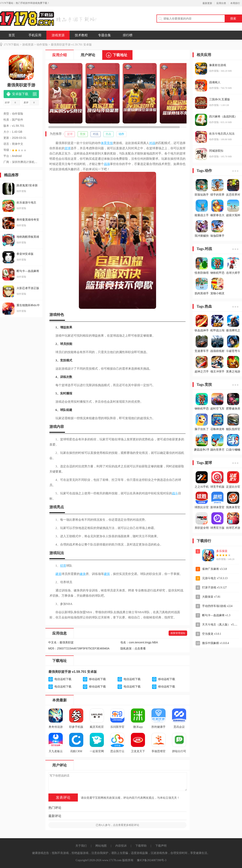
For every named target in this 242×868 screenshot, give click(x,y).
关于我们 (81, 846)
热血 (108, 134)
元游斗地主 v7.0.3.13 (215, 578)
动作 (121, 134)
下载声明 (161, 846)
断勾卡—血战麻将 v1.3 (216, 615)
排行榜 (128, 35)
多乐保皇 (222, 551)
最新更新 (207, 3)
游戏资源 (58, 35)
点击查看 (140, 649)
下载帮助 (141, 846)
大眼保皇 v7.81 (211, 597)
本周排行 (235, 3)
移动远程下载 (97, 679)
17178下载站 (11, 45)
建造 (58, 574)
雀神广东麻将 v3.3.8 (214, 569)
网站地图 (101, 846)
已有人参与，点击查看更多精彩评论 (117, 825)
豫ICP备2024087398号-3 (152, 860)
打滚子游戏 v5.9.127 (214, 587)
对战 (96, 134)
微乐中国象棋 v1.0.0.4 (215, 643)
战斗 (175, 493)
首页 (12, 35)
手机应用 (35, 35)
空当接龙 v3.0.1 (212, 634)
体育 (104, 143)
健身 (83, 574)
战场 (107, 164)
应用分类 (221, 3)
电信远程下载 (63, 679)
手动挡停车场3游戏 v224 (217, 606)
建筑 (107, 574)
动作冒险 (42, 45)
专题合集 (104, 35)
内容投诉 (121, 846)
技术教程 (81, 35)
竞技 (83, 134)
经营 (63, 566)
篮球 (70, 134)
